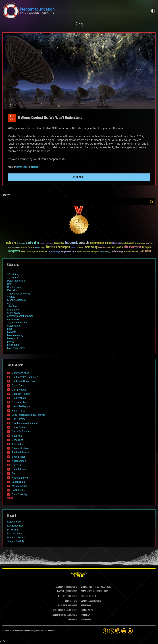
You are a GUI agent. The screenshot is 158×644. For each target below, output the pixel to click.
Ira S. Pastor (19, 490)
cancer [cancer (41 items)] (132, 243)
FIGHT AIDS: (63, 606)
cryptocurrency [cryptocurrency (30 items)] (140, 243)
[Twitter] (112, 631)
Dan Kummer (19, 419)
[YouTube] (124, 631)
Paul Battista (19, 398)
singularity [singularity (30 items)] (90, 252)
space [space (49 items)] (97, 252)
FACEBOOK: (59, 587)
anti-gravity (13, 310)
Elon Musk (13, 290)
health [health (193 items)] (51, 247)
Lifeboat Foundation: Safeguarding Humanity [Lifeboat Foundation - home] (71, 11)
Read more (79, 177)
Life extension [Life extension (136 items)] (133, 247)
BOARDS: (84, 601)
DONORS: (69, 601)
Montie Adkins (20, 486)
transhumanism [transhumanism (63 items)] (132, 252)
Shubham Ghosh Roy (23, 381)
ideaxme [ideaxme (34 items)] (80, 248)
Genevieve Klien (20, 373)
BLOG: (83, 596)
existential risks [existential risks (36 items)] (14, 248)
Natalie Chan (19, 461)
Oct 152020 (12, 118)
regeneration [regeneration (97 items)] (69, 252)
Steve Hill (17, 465)
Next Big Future (16, 534)
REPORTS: (85, 606)
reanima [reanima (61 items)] (43, 252)
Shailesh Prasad (21, 394)
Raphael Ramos (22, 167)
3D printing (13, 274)
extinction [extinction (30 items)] (24, 248)
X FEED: (61, 596)
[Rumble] (130, 631)
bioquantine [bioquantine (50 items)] (59, 243)
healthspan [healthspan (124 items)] (63, 247)
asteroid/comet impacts (20, 316)
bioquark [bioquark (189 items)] (71, 243)
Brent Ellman (19, 469)
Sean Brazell (19, 457)
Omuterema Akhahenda (25, 423)
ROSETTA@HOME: (59, 615)
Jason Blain (18, 482)
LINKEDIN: (60, 592)
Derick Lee (18, 440)
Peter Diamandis (16, 281)
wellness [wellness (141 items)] (145, 251)
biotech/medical (16, 348)
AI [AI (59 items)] (15, 243)
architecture (14, 313)
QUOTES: (84, 620)
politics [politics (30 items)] (36, 252)
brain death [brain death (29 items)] (125, 243)
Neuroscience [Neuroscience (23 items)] (29, 252)
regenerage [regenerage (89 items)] (54, 252)
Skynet (11, 297)
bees (10, 329)
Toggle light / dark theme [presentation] (153, 11)
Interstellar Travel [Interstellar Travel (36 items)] (105, 248)
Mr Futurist (13, 530)
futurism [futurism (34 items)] (37, 248)
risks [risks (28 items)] (84, 252)
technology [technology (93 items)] (117, 252)
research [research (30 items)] (79, 252)
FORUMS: (71, 620)
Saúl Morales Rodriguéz (25, 377)
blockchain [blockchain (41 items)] (116, 243)
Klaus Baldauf (20, 427)
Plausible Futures (17, 538)
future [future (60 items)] (31, 248)
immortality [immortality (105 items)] (91, 247)
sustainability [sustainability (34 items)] (105, 252)
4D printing (13, 278)
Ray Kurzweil (14, 287)
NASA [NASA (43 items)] (23, 252)
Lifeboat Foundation (22, 631)
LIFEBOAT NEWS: (88, 587)
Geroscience (14, 522)
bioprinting (13, 345)
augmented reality (17, 322)
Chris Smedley (20, 494)
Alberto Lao (18, 444)
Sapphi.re (51, 631)
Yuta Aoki (17, 436)
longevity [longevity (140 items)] (14, 251)
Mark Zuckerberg (16, 300)
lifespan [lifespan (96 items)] (147, 247)
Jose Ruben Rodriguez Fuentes (29, 415)
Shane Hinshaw (20, 448)
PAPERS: (84, 615)
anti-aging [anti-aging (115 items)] (32, 243)
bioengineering (15, 335)
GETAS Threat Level (79, 575)
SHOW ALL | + (12, 498)
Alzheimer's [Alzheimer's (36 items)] (21, 243)
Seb (14, 473)
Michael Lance (20, 478)
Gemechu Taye (20, 402)
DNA (10, 284)
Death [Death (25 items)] (152, 243)
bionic (11, 342)
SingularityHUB (16, 541)
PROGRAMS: (86, 610)
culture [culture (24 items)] (148, 243)
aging (10, 303)
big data (12, 332)
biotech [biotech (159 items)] (84, 243)
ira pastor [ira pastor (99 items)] (118, 247)
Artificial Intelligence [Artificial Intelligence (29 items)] (47, 243)
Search (152, 202)
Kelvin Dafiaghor (21, 406)
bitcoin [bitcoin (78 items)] (108, 243)
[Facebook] (105, 631)
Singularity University (19, 294)
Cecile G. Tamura (21, 431)
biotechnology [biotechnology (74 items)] (97, 243)
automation (14, 326)
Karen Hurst (18, 411)
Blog (79, 25)
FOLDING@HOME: (60, 610)
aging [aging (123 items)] (10, 243)
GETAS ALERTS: (87, 592)
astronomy (13, 319)
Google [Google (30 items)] (43, 248)
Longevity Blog (15, 526)
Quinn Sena (18, 385)
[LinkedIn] (118, 631)
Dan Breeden (19, 390)
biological (13, 338)
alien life (34, 167)
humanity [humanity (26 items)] (74, 248)
